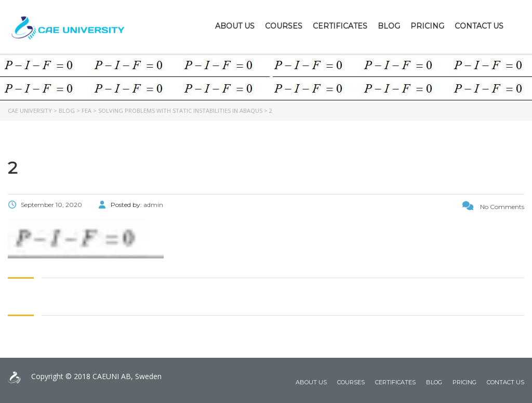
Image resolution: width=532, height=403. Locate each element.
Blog (389, 26)
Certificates (340, 26)
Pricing (427, 26)
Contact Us (479, 26)
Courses (284, 26)
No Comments (493, 207)
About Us (235, 26)
